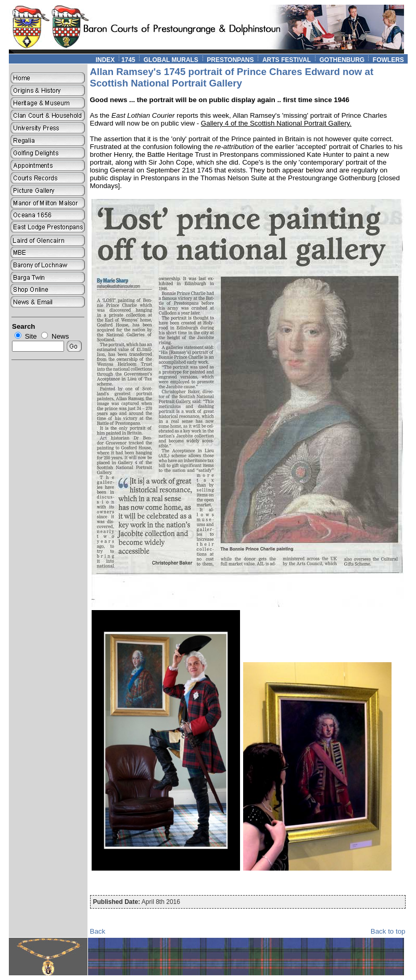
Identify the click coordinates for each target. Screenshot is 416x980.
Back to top (388, 931)
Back (98, 931)
